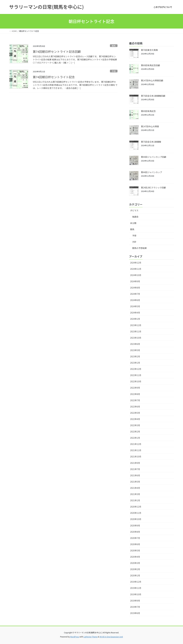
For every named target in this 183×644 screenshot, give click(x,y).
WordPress (75, 637)
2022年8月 (135, 394)
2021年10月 (136, 456)
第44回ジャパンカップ (152, 172)
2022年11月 (136, 375)
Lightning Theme (91, 637)
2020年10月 (136, 519)
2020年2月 (135, 569)
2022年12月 (136, 369)
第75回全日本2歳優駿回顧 (153, 96)
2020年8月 (135, 532)
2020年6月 (135, 544)
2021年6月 (135, 475)
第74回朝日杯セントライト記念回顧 (57, 52)
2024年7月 (135, 294)
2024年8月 (135, 288)
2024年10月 (136, 275)
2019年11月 (136, 588)
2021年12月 (136, 444)
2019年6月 (135, 613)
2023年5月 (135, 350)
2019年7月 (135, 607)
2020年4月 (135, 557)
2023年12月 (136, 325)
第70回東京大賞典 (149, 50)
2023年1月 (135, 363)
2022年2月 (135, 432)
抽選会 (135, 217)
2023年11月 (136, 331)
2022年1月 (135, 438)
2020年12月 (136, 507)
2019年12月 (136, 582)
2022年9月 (135, 388)
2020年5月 (135, 550)
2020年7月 (135, 538)
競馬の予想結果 (139, 248)
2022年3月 (135, 425)
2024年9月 (135, 281)
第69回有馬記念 (148, 111)
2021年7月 (135, 469)
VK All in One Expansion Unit (111, 637)
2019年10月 (136, 594)
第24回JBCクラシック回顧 (153, 188)
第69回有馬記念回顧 (150, 65)
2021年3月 (135, 494)
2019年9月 (135, 601)
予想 (114, 71)
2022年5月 (135, 413)
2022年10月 (136, 381)
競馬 (114, 46)
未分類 (133, 223)
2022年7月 (135, 400)
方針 (134, 242)
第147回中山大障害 (150, 126)
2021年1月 (135, 500)
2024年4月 (135, 313)
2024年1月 (135, 319)
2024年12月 (136, 263)
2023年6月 (135, 344)
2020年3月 (135, 563)
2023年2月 (135, 356)
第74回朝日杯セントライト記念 (54, 77)
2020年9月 (135, 525)
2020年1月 (135, 575)
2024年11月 (136, 269)
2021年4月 (135, 488)
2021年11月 (136, 450)
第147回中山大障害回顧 (152, 80)
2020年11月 (136, 513)
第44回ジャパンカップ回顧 (154, 157)
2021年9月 (135, 463)
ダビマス (134, 210)
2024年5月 (135, 306)
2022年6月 (135, 407)
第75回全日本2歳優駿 (151, 142)
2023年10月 (136, 338)
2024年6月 (135, 300)
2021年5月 (135, 482)
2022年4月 (135, 419)
